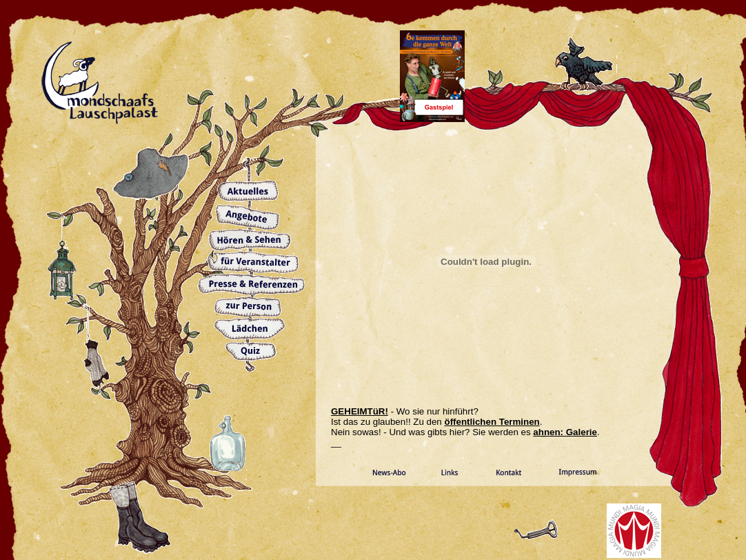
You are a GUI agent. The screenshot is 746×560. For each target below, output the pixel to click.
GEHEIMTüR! (360, 411)
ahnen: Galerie (565, 432)
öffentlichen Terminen (492, 422)
